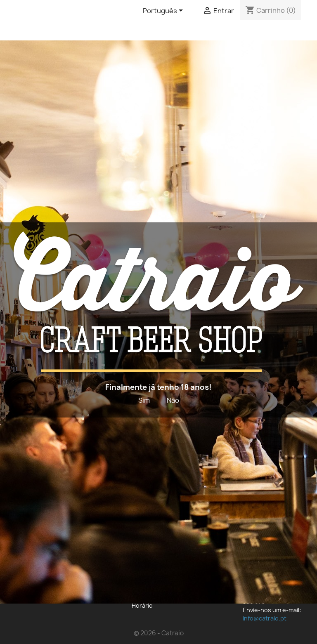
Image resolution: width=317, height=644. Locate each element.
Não (173, 400)
